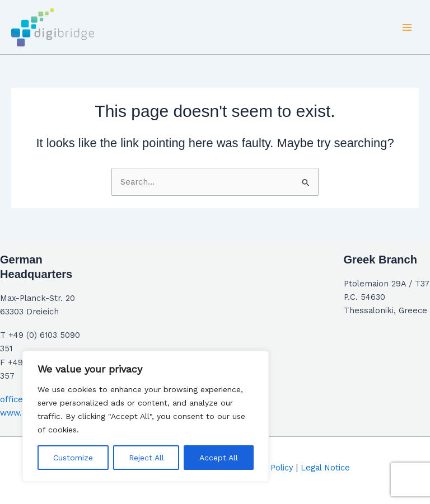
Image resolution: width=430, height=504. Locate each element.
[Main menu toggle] (407, 27)
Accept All (219, 458)
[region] (146, 416)
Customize (73, 458)
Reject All (146, 458)
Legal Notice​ (325, 468)
